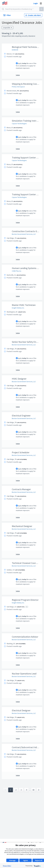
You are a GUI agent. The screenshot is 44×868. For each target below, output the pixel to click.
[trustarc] (37, 866)
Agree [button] (26, 860)
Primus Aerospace (18, 87)
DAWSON (15, 50)
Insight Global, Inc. (18, 308)
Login (36, 3)
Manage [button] (12, 860)
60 (33, 790)
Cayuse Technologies (19, 124)
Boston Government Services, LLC (24, 234)
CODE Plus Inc (17, 271)
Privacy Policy (7, 866)
